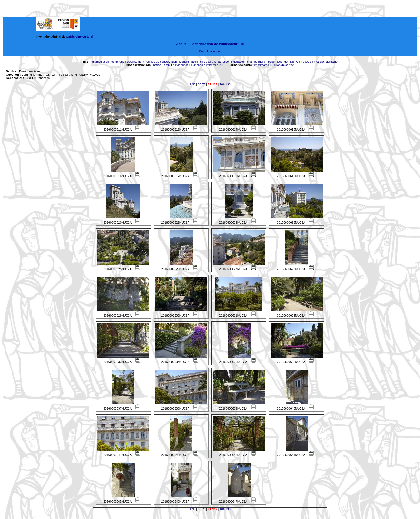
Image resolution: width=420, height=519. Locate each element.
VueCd (307, 62)
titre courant (208, 62)
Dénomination (188, 62)
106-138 (225, 84)
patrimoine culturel (80, 36)
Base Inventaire (210, 51)
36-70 (202, 84)
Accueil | (183, 44)
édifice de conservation (162, 62)
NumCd (295, 62)
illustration (238, 62)
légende (282, 62)
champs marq (256, 62)
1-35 (192, 84)
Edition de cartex (282, 65)
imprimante (262, 65)
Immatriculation (99, 62)
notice (157, 65)
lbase (271, 62)
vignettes (183, 65)
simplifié (169, 65)
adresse (223, 62)
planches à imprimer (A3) (208, 65)
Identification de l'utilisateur (214, 44)
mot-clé (319, 62)
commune (118, 62)
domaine (332, 62)
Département (135, 62)
